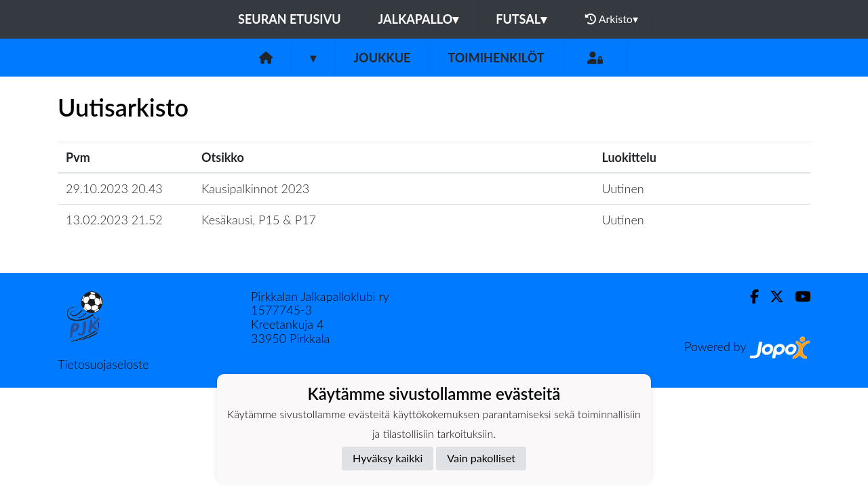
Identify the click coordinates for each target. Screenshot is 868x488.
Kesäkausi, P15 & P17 (259, 220)
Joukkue (382, 58)
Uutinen (623, 188)
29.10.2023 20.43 (114, 188)
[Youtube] (797, 297)
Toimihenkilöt (496, 58)
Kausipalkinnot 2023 (255, 188)
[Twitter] (771, 297)
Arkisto (612, 19)
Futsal (521, 19)
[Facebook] (749, 297)
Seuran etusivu (290, 19)
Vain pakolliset (481, 458)
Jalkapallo (419, 19)
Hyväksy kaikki (388, 458)
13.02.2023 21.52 (114, 220)
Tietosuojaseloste (103, 364)
